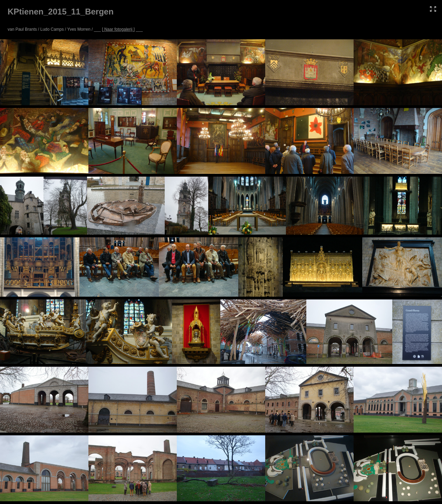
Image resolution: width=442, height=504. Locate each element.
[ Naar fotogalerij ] (118, 29)
